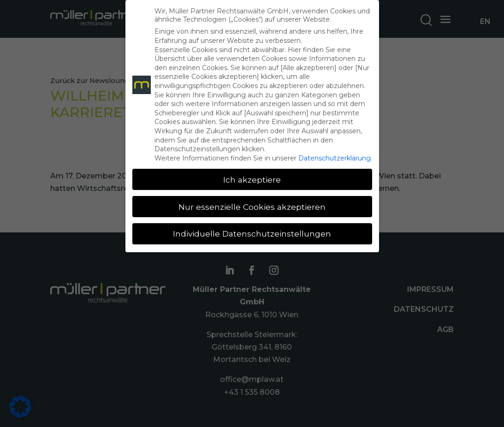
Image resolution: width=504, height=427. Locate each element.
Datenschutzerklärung (335, 158)
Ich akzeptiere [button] (252, 180)
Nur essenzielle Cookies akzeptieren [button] (252, 207)
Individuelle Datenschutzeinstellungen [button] (252, 234)
